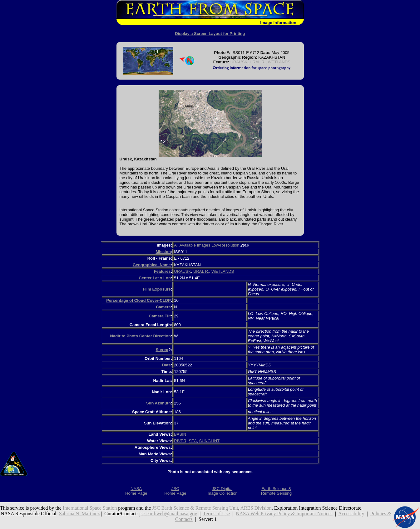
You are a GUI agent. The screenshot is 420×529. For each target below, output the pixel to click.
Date (166, 365)
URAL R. (257, 62)
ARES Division (256, 508)
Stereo (162, 350)
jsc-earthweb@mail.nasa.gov (168, 514)
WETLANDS (279, 62)
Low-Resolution (225, 245)
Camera (163, 307)
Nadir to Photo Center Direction (141, 336)
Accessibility (351, 514)
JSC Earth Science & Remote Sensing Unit (195, 508)
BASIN (180, 434)
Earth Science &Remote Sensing (277, 491)
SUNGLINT (209, 441)
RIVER (180, 441)
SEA (193, 441)
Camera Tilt (160, 316)
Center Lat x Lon (155, 278)
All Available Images (192, 245)
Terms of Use (216, 514)
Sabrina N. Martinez (79, 514)
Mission (163, 252)
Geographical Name (152, 265)
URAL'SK (239, 62)
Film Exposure (157, 289)
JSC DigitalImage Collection (222, 491)
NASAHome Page (136, 491)
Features (162, 271)
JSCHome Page (175, 491)
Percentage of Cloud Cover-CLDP (138, 300)
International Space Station (90, 508)
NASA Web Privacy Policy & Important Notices (284, 514)
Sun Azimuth (158, 403)
